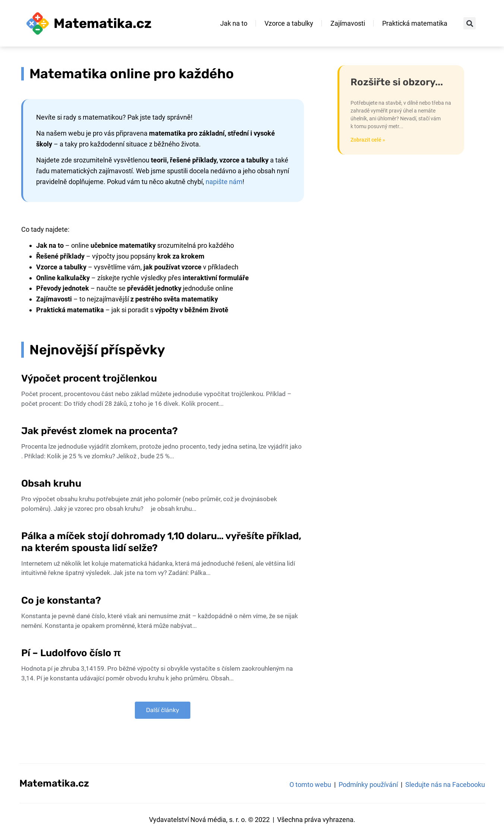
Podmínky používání (368, 785)
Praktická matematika (415, 23)
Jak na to (234, 23)
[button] (470, 23)
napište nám (224, 182)
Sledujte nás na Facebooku (445, 785)
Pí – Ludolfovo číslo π (72, 653)
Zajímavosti (348, 23)
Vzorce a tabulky (289, 23)
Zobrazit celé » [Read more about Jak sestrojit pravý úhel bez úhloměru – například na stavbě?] (368, 140)
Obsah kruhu (51, 483)
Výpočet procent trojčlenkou (89, 378)
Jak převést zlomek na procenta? (99, 431)
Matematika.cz (103, 23)
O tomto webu (310, 785)
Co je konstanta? (61, 600)
